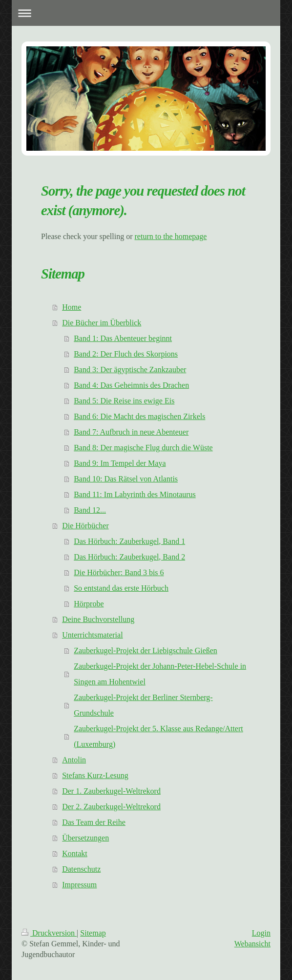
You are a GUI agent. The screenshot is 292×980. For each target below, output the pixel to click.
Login (261, 933)
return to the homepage (171, 236)
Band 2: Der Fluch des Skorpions (126, 354)
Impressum (79, 885)
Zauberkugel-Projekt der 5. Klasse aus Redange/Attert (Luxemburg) (158, 736)
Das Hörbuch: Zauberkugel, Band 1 (129, 541)
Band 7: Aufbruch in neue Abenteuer (131, 432)
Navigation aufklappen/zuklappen (146, 13)
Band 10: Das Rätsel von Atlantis (126, 479)
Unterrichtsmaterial (92, 635)
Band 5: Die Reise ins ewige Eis (124, 401)
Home (72, 307)
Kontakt (75, 853)
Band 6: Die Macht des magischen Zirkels (139, 416)
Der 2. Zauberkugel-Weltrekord (111, 807)
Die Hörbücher (85, 526)
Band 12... (90, 510)
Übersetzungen (85, 838)
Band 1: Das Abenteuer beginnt (123, 338)
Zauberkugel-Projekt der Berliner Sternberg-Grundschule (143, 705)
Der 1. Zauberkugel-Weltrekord (111, 791)
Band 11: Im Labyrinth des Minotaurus (135, 494)
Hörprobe (89, 604)
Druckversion (49, 933)
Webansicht (252, 944)
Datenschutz (81, 869)
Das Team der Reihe (94, 822)
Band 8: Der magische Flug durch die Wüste (143, 448)
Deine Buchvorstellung (98, 619)
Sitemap (93, 933)
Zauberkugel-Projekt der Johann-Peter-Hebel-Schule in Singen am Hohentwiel (160, 674)
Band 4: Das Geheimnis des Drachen (131, 385)
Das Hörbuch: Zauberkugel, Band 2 (129, 557)
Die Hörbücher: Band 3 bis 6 (119, 572)
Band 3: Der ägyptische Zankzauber (130, 370)
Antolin (74, 760)
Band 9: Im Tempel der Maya (120, 463)
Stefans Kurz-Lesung (95, 775)
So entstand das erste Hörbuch (121, 588)
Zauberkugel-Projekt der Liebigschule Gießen (146, 650)
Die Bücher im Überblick (102, 323)
